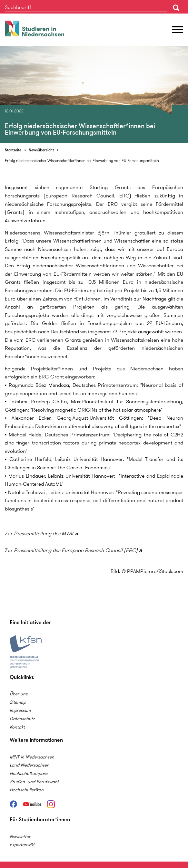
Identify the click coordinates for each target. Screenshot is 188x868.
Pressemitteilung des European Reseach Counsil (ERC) (76, 550)
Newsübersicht (41, 150)
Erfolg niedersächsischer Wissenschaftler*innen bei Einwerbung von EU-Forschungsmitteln (82, 161)
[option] (94, 94)
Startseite (13, 150)
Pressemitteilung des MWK (44, 534)
